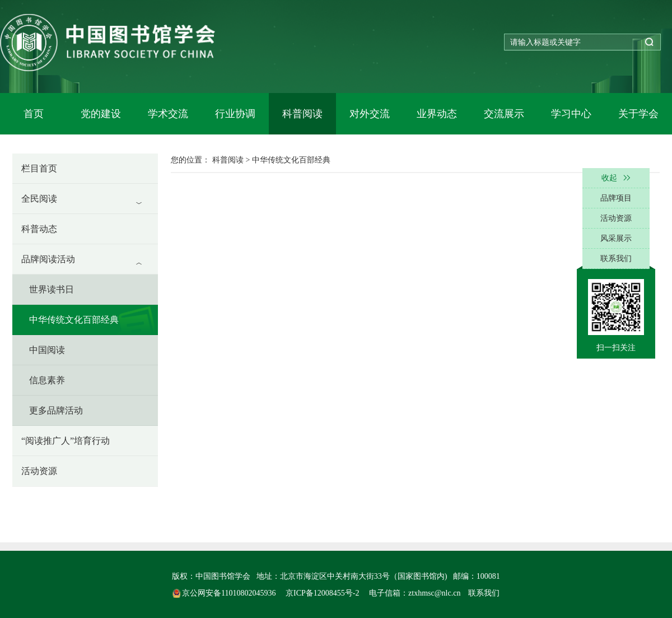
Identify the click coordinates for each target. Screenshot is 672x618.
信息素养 (47, 380)
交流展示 (504, 114)
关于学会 (638, 114)
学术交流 (168, 114)
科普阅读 (302, 114)
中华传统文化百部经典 (74, 320)
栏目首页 (39, 168)
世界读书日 (52, 289)
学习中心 (571, 114)
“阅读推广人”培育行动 (66, 441)
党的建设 (101, 114)
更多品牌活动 (56, 410)
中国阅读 (47, 350)
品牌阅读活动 (48, 259)
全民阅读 (39, 199)
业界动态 (437, 114)
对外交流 (370, 114)
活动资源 (39, 471)
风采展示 (616, 238)
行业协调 (235, 114)
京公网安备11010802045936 (225, 593)
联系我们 (484, 593)
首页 (34, 114)
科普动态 (39, 229)
